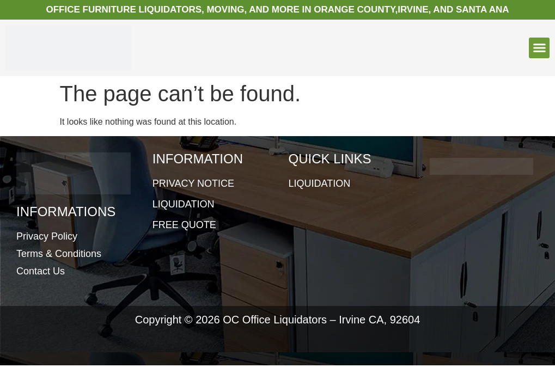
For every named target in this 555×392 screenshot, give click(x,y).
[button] (539, 48)
